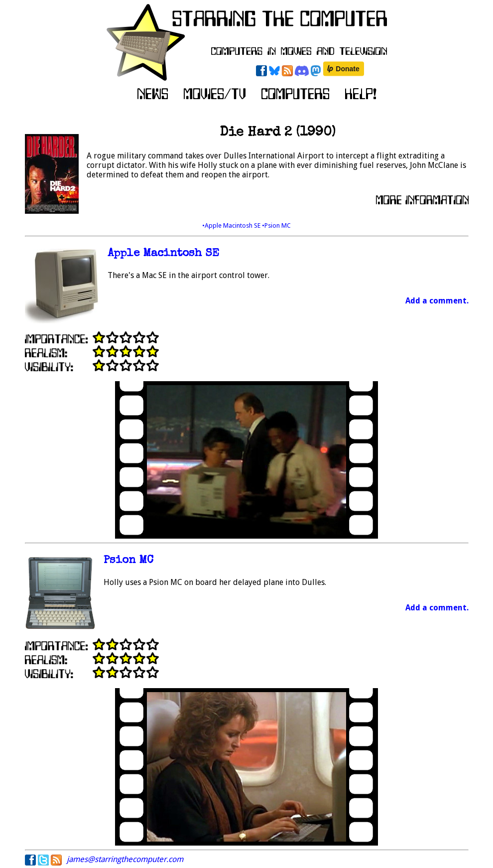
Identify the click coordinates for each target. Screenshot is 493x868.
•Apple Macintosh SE (232, 225)
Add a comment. (437, 301)
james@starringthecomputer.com (125, 859)
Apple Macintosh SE (163, 254)
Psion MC (128, 561)
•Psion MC (276, 225)
